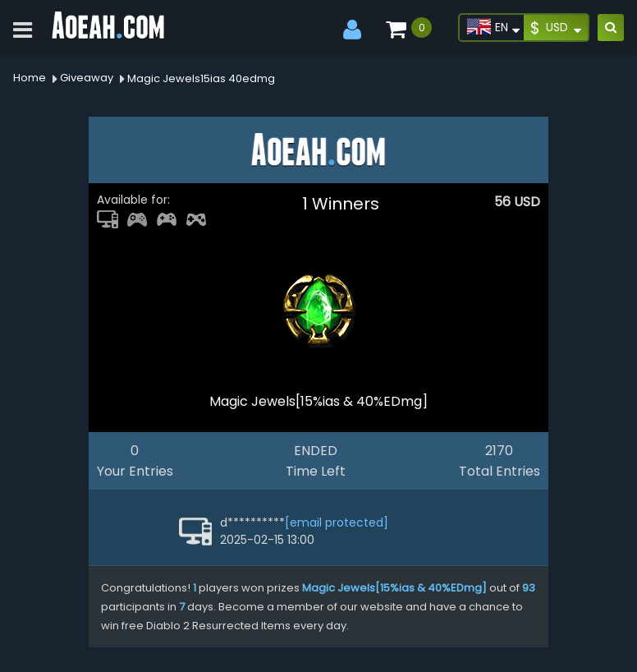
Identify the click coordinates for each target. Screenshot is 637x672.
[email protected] (337, 522)
